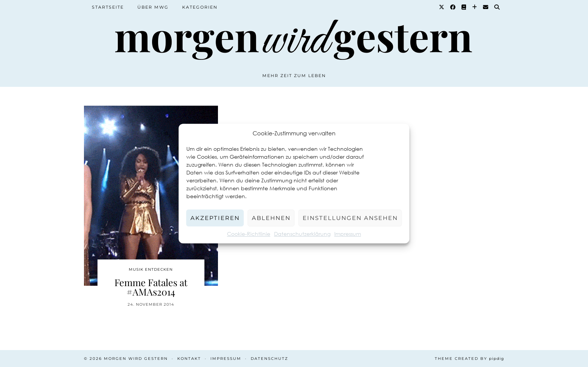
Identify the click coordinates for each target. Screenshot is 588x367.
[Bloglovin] (475, 7)
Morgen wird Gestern (136, 359)
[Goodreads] (464, 7)
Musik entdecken (151, 269)
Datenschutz (270, 359)
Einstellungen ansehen (350, 218)
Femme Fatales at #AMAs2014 (151, 287)
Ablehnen (271, 218)
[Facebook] (453, 7)
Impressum (348, 234)
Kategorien (200, 7)
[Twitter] (442, 7)
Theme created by (469, 359)
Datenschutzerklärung (302, 234)
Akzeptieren (215, 218)
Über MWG (153, 7)
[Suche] (497, 7)
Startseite (108, 7)
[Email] (486, 7)
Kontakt (189, 359)
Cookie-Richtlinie (249, 234)
